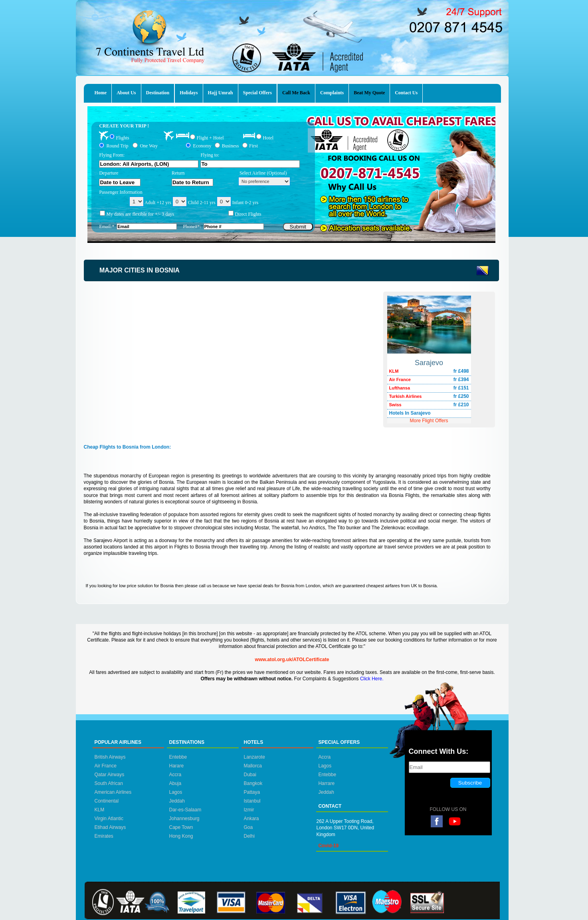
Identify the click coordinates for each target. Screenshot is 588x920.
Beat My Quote (369, 93)
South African (109, 783)
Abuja (175, 783)
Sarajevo (429, 363)
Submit (298, 227)
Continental (107, 801)
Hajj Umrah (221, 93)
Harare (176, 766)
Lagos (175, 792)
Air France (106, 766)
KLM (100, 810)
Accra (175, 775)
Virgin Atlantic (109, 819)
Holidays (189, 93)
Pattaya (252, 792)
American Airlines (113, 792)
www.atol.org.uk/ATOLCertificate (292, 660)
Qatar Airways (110, 775)
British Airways (110, 757)
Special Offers (257, 93)
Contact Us (406, 93)
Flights (122, 137)
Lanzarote (254, 757)
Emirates (104, 836)
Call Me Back (296, 93)
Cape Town (181, 827)
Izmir (249, 810)
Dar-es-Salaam (185, 810)
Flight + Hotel (210, 138)
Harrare (326, 783)
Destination (158, 93)
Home (101, 93)
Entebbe (178, 757)
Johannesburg (184, 819)
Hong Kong (181, 836)
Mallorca (252, 766)
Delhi (249, 836)
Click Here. (372, 679)
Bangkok (253, 783)
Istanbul (252, 801)
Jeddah (177, 801)
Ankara (251, 819)
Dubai (250, 775)
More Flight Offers (429, 421)
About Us (126, 93)
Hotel (268, 137)
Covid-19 (328, 846)
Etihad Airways (110, 827)
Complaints (332, 93)
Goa (248, 827)
